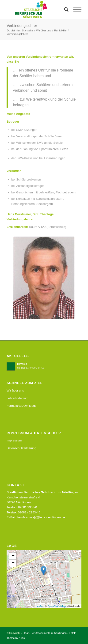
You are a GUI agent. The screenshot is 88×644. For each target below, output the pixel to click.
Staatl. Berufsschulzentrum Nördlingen (45, 633)
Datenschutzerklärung (21, 448)
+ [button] (13, 556)
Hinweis (22, 364)
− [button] (13, 563)
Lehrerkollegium (17, 398)
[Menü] (75, 10)
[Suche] (64, 10)
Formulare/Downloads (21, 406)
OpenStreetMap (57, 606)
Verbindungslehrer (22, 26)
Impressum (14, 440)
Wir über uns (15, 390)
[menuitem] (64, 10)
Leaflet (40, 606)
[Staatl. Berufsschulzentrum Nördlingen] (36, 10)
